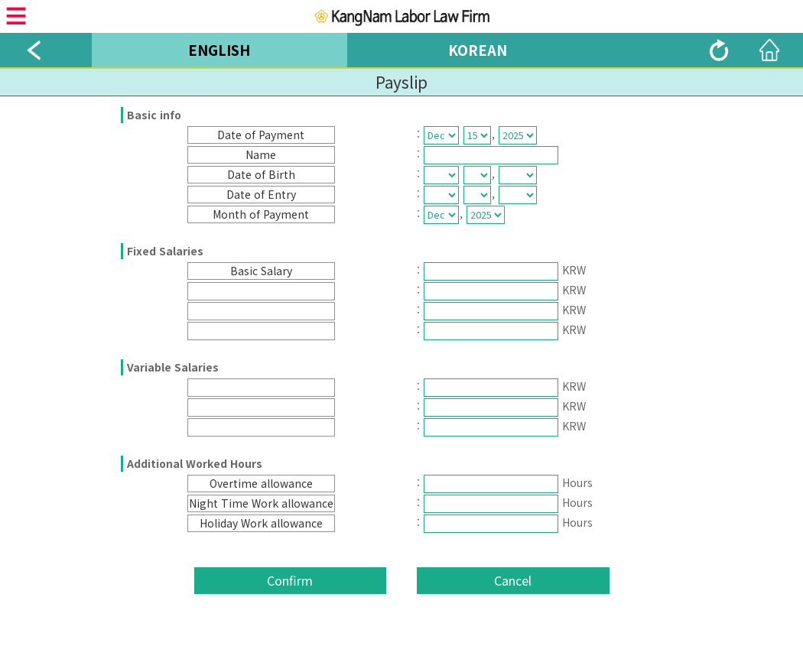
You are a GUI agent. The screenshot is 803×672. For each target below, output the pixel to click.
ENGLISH (219, 50)
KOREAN (478, 50)
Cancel (513, 580)
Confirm (290, 580)
